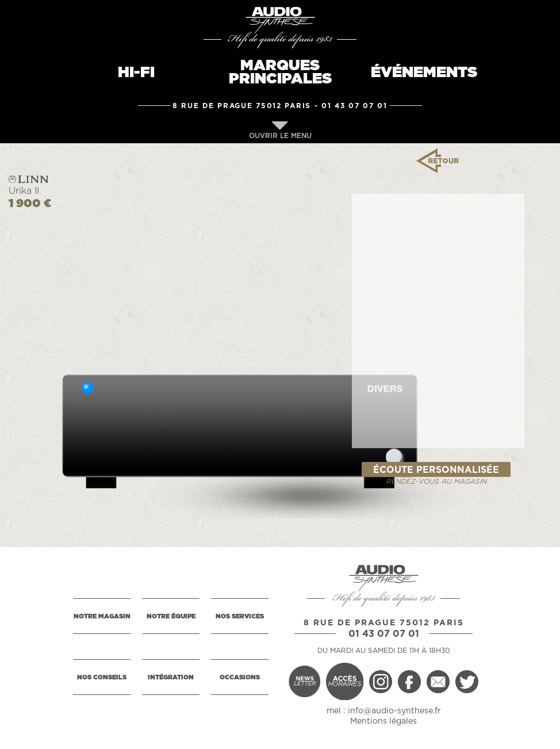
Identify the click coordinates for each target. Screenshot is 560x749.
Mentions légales (383, 721)
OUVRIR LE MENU (280, 130)
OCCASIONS (240, 677)
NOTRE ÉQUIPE (171, 616)
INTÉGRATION (171, 677)
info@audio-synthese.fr (394, 711)
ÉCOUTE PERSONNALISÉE (436, 470)
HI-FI (136, 72)
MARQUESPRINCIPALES (280, 72)
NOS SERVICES (240, 616)
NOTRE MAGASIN (102, 616)
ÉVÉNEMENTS (424, 72)
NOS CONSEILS (102, 677)
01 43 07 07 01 (354, 106)
